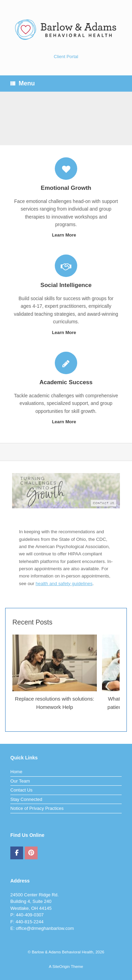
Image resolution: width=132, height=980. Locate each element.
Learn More (66, 235)
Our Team (20, 781)
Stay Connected (26, 799)
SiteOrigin (61, 967)
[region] (66, 118)
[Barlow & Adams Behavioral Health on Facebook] (17, 853)
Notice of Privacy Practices (37, 808)
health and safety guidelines (64, 584)
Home (16, 772)
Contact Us (21, 790)
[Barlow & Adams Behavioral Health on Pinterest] (31, 853)
